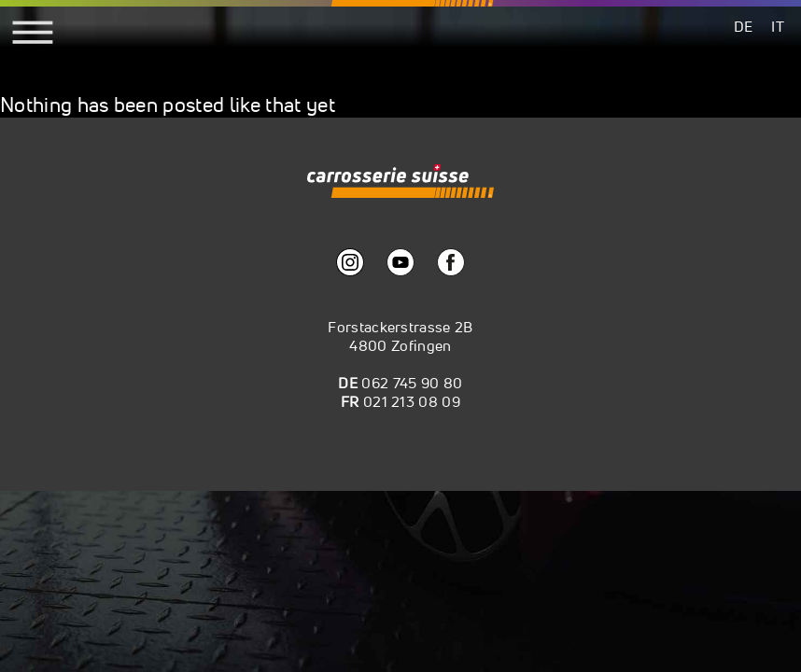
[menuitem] (744, 26)
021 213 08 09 (412, 401)
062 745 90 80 (412, 383)
